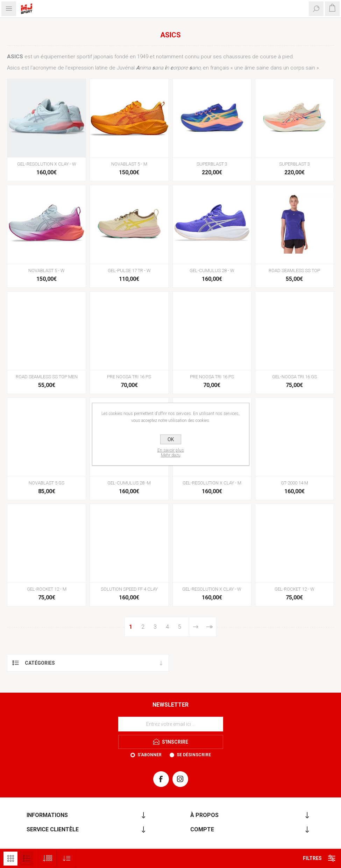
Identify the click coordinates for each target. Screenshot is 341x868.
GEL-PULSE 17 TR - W (129, 271)
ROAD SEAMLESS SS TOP (294, 271)
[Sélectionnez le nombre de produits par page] (47, 858)
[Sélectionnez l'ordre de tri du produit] (67, 858)
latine (101, 68)
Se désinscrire (194, 755)
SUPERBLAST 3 (212, 164)
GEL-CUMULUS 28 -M (129, 483)
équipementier (58, 57)
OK (171, 439)
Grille (10, 859)
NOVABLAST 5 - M (129, 164)
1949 (143, 57)
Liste (26, 859)
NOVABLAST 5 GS (47, 483)
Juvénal (126, 68)
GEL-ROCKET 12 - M (47, 589)
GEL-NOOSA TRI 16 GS (294, 377)
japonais (103, 57)
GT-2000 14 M (294, 483)
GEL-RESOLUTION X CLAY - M (212, 483)
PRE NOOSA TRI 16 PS (129, 377)
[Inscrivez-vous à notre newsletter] (171, 724)
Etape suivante (195, 627)
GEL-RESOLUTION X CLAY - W (47, 164)
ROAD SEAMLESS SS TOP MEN (47, 377)
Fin (209, 627)
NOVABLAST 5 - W (47, 271)
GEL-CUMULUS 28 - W (212, 271)
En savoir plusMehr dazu (171, 453)
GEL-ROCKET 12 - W (294, 589)
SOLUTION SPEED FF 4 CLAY (129, 589)
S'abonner (150, 755)
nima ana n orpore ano (168, 68)
